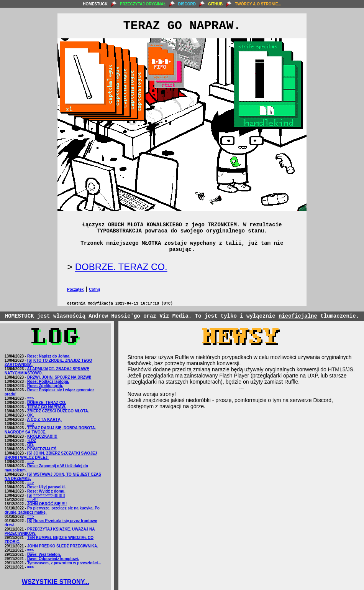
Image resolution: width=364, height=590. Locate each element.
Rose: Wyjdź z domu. (46, 491)
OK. (31, 415)
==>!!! (33, 500)
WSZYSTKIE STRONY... (56, 582)
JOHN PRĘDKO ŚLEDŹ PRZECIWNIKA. (63, 546)
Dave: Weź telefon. (44, 555)
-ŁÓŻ (32, 441)
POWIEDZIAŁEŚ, (42, 449)
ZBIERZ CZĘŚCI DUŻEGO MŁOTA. (58, 411)
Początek (75, 289)
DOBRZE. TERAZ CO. (121, 267)
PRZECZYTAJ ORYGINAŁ (143, 4)
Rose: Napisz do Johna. (49, 356)
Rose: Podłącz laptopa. (48, 382)
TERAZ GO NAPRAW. (47, 407)
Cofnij (94, 289)
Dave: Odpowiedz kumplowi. (53, 559)
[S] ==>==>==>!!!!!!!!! (46, 495)
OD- (31, 445)
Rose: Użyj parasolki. (47, 487)
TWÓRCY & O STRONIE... (258, 4)
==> (31, 398)
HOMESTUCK (95, 4)
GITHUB (215, 4)
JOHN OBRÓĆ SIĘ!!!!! (47, 504)
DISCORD (187, 4)
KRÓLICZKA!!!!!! (42, 436)
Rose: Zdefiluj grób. (45, 386)
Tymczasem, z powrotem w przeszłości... (64, 563)
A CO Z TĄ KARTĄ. (44, 419)
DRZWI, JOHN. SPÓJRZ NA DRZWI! (59, 377)
